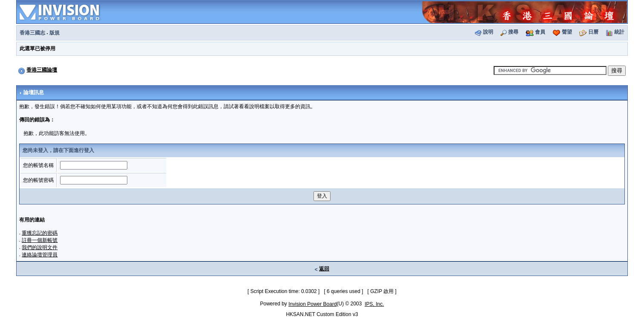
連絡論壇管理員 (40, 255)
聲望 (567, 32)
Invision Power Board (312, 304)
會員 (540, 32)
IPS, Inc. (374, 304)
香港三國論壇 (42, 70)
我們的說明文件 (40, 247)
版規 (55, 33)
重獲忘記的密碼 (40, 233)
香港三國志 (32, 33)
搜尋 (513, 32)
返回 (324, 269)
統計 (619, 32)
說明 (488, 32)
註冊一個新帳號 (40, 240)
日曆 (593, 32)
